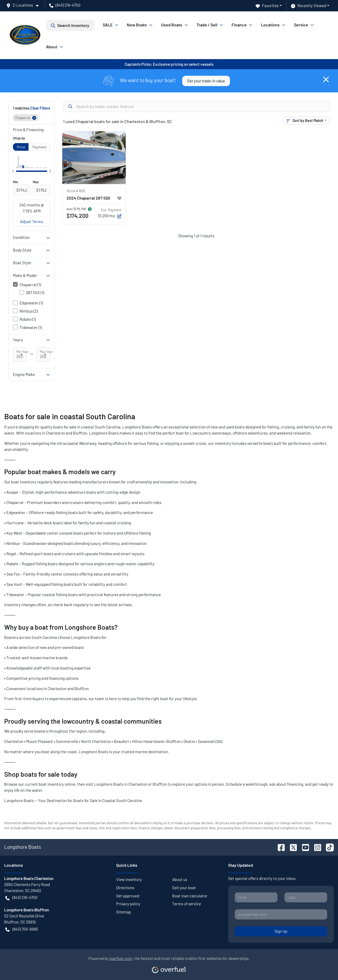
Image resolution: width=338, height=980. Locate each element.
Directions (125, 888)
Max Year (46, 352)
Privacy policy (128, 904)
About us (180, 879)
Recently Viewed (309, 6)
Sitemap (124, 912)
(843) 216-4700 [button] (65, 5)
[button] (25, 5)
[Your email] (281, 914)
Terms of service (187, 904)
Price (21, 147)
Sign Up (281, 931)
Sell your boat (184, 888)
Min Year (23, 352)
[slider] (13, 171)
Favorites (267, 6)
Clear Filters (40, 108)
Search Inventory (70, 25)
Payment (39, 147)
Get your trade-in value (206, 81)
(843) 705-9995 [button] (22, 929)
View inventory (129, 879)
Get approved (128, 896)
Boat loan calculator (190, 896)
